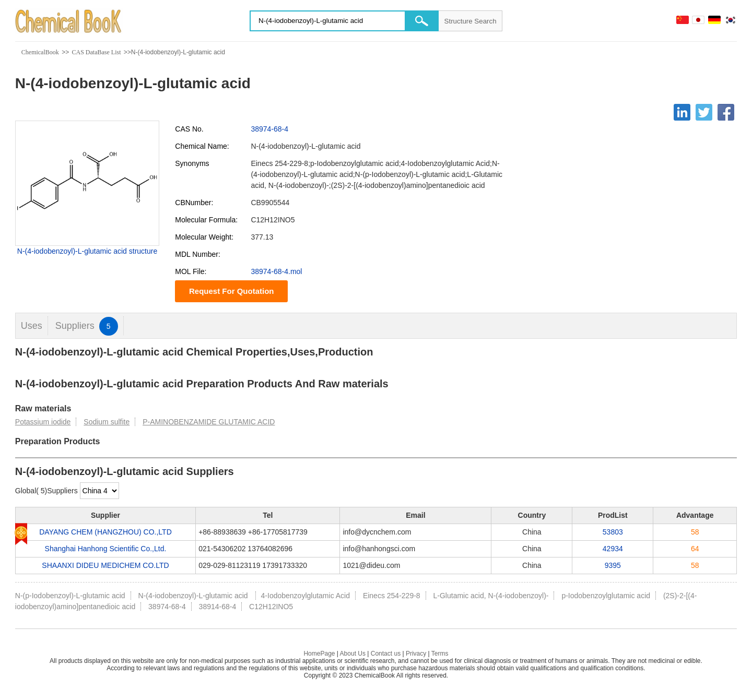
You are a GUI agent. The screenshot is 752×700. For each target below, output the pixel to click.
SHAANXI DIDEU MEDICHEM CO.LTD (105, 565)
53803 (613, 532)
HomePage (319, 654)
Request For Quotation (232, 291)
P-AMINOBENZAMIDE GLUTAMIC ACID (209, 422)
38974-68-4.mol (276, 271)
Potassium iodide (43, 422)
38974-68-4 (269, 129)
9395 (613, 565)
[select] (99, 491)
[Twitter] (704, 112)
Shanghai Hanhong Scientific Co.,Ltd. (106, 549)
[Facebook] (726, 112)
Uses (32, 326)
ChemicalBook (40, 52)
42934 (613, 549)
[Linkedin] (682, 112)
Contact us (386, 654)
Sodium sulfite (107, 422)
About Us (353, 654)
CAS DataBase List (96, 52)
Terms (440, 654)
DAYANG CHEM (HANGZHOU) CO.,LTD (105, 532)
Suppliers (87, 326)
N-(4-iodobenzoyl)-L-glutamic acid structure (87, 251)
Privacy (416, 654)
